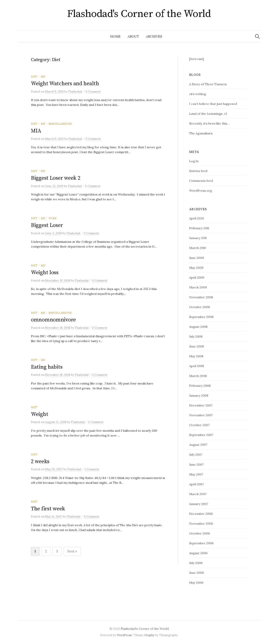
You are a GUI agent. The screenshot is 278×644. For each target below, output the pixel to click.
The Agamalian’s (201, 133)
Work (53, 218)
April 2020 (197, 218)
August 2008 (198, 327)
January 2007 (199, 504)
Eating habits (47, 367)
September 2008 (201, 317)
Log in (194, 161)
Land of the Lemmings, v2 (208, 114)
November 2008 (201, 297)
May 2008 (196, 356)
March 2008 (198, 376)
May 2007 (196, 474)
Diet (34, 77)
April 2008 (197, 366)
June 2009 (197, 258)
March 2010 (198, 248)
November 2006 (201, 523)
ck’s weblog (198, 94)
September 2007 (201, 435)
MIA (36, 131)
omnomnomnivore (53, 320)
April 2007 (197, 484)
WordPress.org (201, 191)
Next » (72, 551)
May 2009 (196, 268)
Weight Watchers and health (65, 84)
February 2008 (200, 386)
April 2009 (197, 277)
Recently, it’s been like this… (209, 123)
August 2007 (198, 445)
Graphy (149, 635)
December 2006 (201, 514)
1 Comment (92, 469)
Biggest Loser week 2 (56, 178)
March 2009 (198, 287)
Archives (154, 36)
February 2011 (199, 228)
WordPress (124, 635)
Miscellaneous (60, 124)
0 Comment (93, 91)
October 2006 (200, 533)
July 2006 (196, 563)
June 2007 (196, 464)
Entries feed (198, 171)
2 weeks (40, 462)
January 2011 (198, 238)
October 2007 (199, 425)
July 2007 (196, 454)
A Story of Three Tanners (208, 84)
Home (115, 36)
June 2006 (197, 573)
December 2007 (201, 405)
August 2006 (198, 553)
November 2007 (201, 415)
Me (43, 77)
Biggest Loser (47, 225)
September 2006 (201, 543)
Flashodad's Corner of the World (139, 14)
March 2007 (198, 494)
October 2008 (200, 307)
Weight (39, 414)
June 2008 (197, 346)
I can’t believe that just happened (213, 104)
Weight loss (45, 273)
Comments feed (201, 181)
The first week (48, 509)
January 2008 (199, 395)
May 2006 (196, 582)
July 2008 (196, 336)
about (133, 36)
